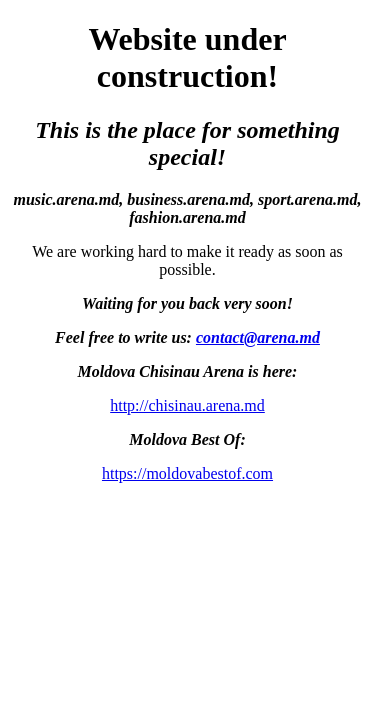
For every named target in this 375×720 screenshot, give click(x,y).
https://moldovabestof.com (187, 473)
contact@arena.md (258, 337)
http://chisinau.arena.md (187, 405)
